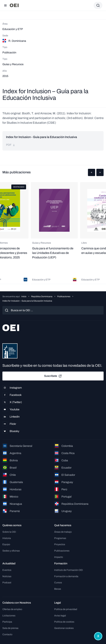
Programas (60, 538)
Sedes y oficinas (11, 551)
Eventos (7, 570)
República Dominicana (42, 297)
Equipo (6, 544)
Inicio (24, 297)
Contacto (7, 634)
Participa (7, 622)
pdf (11, 145)
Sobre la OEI (9, 532)
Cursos (58, 583)
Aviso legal (60, 616)
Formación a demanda (66, 576)
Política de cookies (64, 622)
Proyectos (60, 544)
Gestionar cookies (64, 628)
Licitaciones (9, 616)
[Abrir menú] (5, 5)
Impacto (59, 557)
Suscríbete (53, 376)
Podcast (7, 583)
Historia (7, 538)
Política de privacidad (66, 609)
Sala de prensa (10, 628)
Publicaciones (64, 297)
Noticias (7, 576)
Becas (58, 589)
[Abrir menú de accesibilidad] (98, 636)
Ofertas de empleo (12, 609)
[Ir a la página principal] (14, 5)
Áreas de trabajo (63, 532)
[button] (92, 172)
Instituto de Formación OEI (69, 570)
